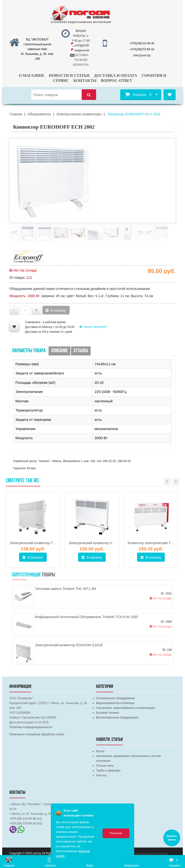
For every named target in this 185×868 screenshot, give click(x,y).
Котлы (100, 751)
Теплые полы (105, 766)
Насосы (101, 775)
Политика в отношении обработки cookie (37, 734)
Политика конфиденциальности (31, 727)
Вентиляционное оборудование (117, 718)
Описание (59, 351)
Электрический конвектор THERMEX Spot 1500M (48, 543)
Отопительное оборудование (116, 698)
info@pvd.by (142, 55)
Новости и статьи (69, 75)
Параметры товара (29, 351)
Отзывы (81, 351)
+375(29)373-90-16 (142, 49)
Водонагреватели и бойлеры (115, 703)
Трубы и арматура (108, 770)
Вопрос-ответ (116, 81)
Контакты (85, 81)
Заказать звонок (172, 838)
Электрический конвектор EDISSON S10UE (69, 645)
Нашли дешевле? (93, 327)
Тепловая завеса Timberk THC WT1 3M (65, 589)
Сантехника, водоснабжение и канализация (126, 708)
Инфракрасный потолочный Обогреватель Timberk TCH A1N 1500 (86, 617)
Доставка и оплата (116, 75)
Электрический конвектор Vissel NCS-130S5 (103, 543)
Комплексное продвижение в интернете (142, 854)
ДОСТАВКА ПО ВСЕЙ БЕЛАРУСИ (81, 60)
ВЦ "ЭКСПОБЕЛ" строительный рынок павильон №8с (38, 44)
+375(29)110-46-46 (142, 43)
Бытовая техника (108, 713)
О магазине (32, 75)
